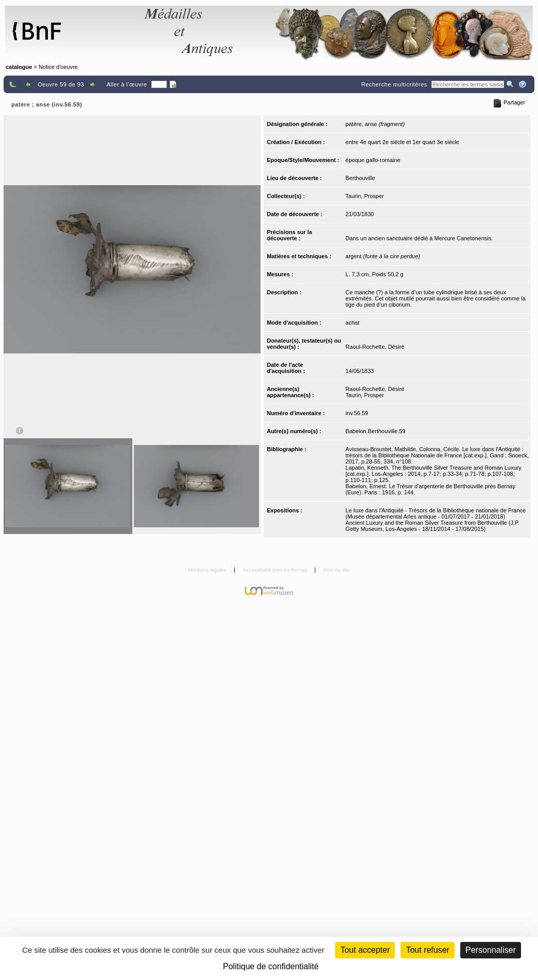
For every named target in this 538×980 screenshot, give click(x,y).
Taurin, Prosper (365, 196)
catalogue (19, 67)
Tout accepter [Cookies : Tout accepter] (365, 950)
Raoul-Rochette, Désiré (375, 347)
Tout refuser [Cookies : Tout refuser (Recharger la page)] (427, 950)
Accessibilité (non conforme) (276, 570)
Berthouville (360, 178)
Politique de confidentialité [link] (271, 966)
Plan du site (337, 570)
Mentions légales (208, 570)
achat (352, 323)
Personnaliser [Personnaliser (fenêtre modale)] (491, 950)
